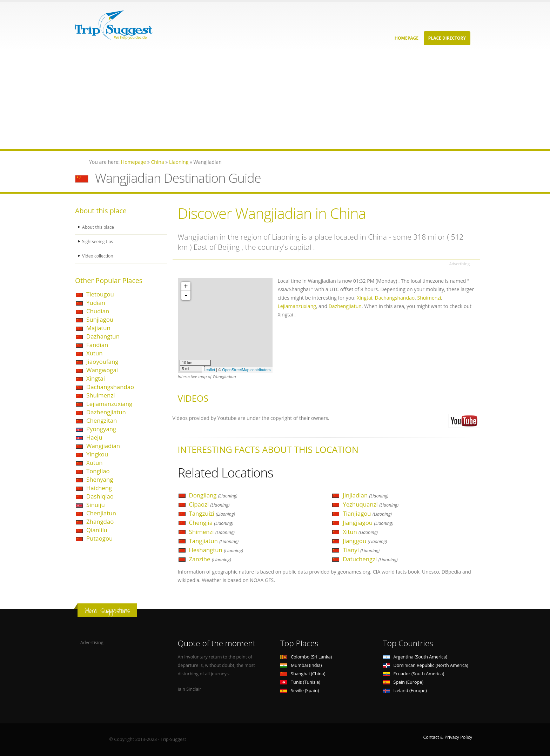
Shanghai (303, 674)
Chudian (98, 311)
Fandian (97, 345)
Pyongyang (101, 429)
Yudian (96, 303)
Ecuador (414, 674)
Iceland (405, 691)
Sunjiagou (100, 319)
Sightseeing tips (98, 242)
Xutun (95, 353)
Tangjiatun (214, 541)
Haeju (94, 437)
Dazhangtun (103, 336)
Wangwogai (102, 370)
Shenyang (100, 479)
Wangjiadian (103, 446)
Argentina (415, 657)
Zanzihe (210, 559)
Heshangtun (216, 550)
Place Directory (447, 38)
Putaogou (99, 538)
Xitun (360, 532)
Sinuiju (96, 505)
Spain (403, 682)
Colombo (306, 657)
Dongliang (213, 495)
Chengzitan (102, 420)
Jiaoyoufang (102, 362)
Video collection (98, 256)
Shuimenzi (100, 395)
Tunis (300, 682)
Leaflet (209, 370)
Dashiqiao (100, 496)
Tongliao (98, 471)
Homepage (407, 38)
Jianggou (365, 541)
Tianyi (361, 550)
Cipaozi (209, 504)
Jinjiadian (365, 495)
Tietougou (100, 294)
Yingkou (97, 454)
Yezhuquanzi (371, 504)
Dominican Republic (426, 665)
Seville (300, 691)
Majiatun (98, 328)
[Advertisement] (210, 100)
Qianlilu (97, 530)
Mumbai (301, 665)
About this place (99, 227)
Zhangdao (100, 521)
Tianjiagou (367, 513)
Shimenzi (212, 532)
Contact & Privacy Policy (448, 737)
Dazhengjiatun (106, 412)
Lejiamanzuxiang (109, 404)
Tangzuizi (212, 513)
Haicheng (99, 488)
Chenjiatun (101, 513)
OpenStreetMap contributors (246, 370)
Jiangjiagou (368, 523)
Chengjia (211, 523)
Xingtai (96, 378)
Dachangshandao (110, 387)
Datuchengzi (370, 559)
